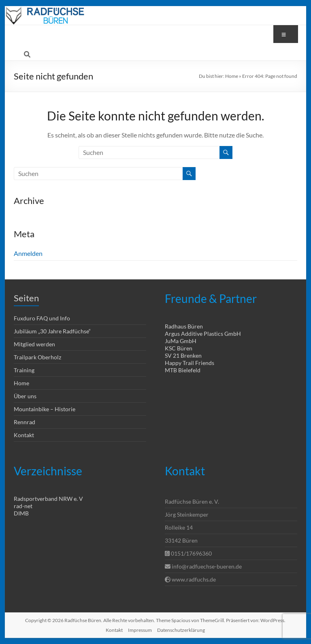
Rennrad (24, 422)
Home (232, 76)
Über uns (25, 396)
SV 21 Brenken (183, 355)
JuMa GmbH (181, 341)
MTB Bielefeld (183, 370)
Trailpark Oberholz (37, 357)
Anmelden (28, 253)
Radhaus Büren (184, 326)
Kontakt (24, 435)
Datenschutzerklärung (181, 630)
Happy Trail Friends (190, 363)
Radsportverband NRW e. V (48, 499)
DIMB (21, 513)
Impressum (140, 630)
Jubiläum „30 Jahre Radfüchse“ (52, 331)
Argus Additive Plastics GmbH (203, 334)
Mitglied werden (34, 344)
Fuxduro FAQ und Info (42, 318)
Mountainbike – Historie (45, 409)
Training (24, 370)
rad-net (23, 506)
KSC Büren (179, 348)
